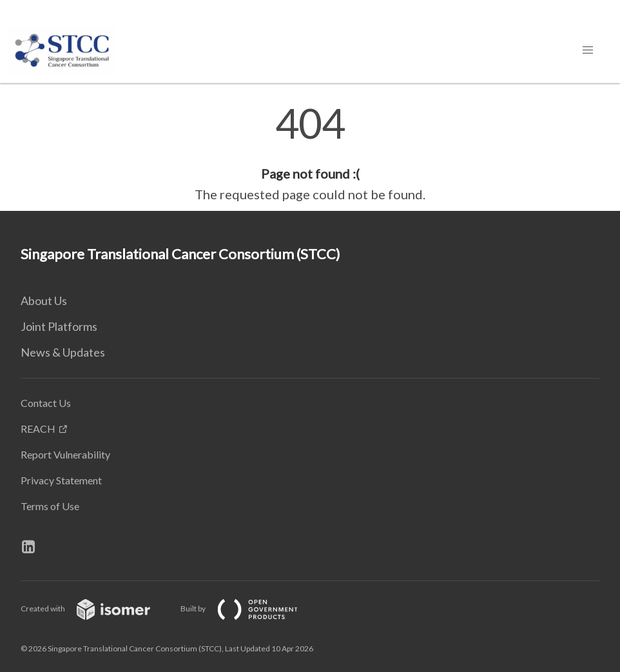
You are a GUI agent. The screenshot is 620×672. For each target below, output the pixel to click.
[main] (310, 153)
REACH (38, 429)
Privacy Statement (61, 480)
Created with (96, 608)
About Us (44, 301)
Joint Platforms (59, 326)
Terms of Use (50, 506)
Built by (249, 608)
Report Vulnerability (65, 454)
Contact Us (46, 403)
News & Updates (63, 352)
